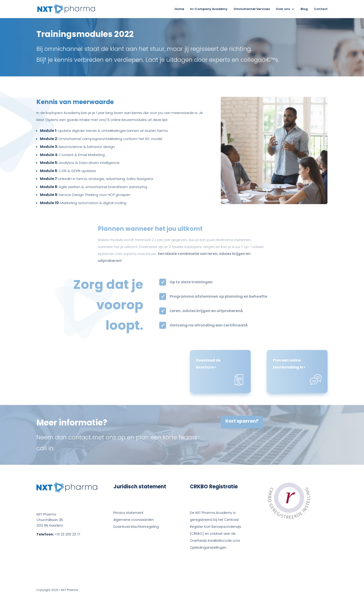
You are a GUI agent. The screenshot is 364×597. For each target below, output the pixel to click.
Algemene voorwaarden (133, 520)
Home (179, 9)
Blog (304, 9)
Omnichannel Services (252, 9)
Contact (321, 9)
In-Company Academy (209, 9)
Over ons (283, 9)
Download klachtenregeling (136, 527)
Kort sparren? (242, 421)
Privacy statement (128, 513)
